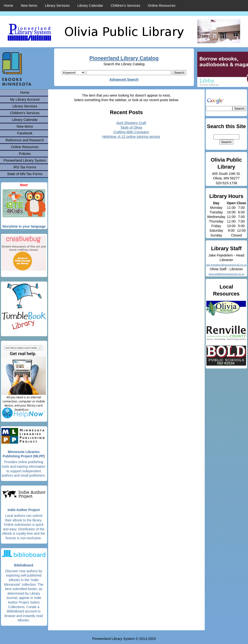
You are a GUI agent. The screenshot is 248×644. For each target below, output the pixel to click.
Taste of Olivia (131, 127)
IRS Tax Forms (25, 167)
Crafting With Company (131, 132)
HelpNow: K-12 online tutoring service (131, 137)
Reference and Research (25, 140)
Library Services (57, 6)
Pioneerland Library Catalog (124, 58)
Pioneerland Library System (25, 160)
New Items (29, 6)
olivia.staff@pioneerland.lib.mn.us (226, 274)
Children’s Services (125, 6)
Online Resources (162, 6)
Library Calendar (90, 6)
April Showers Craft (131, 123)
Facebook (25, 133)
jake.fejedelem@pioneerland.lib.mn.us (226, 265)
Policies (25, 154)
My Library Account (25, 99)
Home (8, 6)
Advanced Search (124, 79)
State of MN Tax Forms (25, 174)
